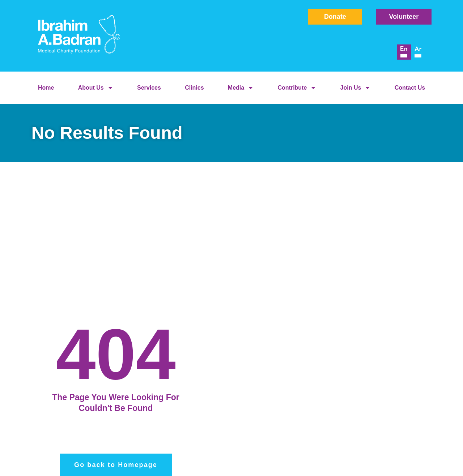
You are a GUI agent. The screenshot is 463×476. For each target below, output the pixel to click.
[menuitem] (404, 52)
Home (46, 88)
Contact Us (410, 88)
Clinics (194, 88)
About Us (96, 88)
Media (241, 88)
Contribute (297, 88)
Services (149, 88)
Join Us (356, 88)
